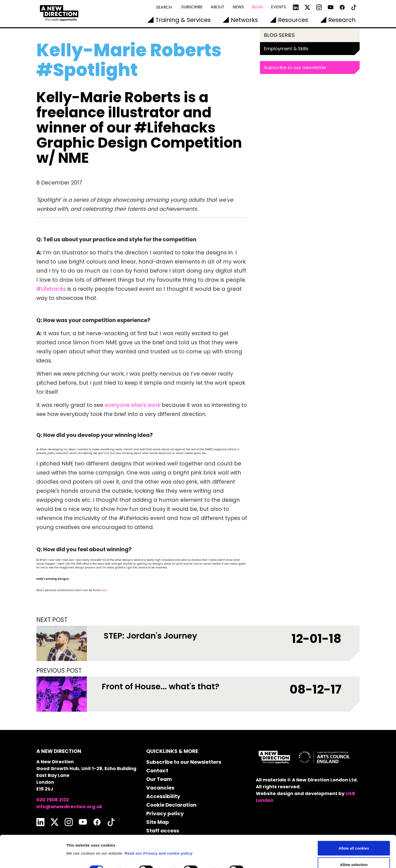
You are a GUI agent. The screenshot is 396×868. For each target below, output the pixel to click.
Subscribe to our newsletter (295, 68)
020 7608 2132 (53, 800)
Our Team (159, 779)
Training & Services (183, 20)
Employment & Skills (286, 49)
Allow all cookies (354, 821)
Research (342, 20)
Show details (265, 843)
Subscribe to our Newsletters (184, 762)
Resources (293, 20)
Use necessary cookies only (354, 854)
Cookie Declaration (171, 805)
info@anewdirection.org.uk (69, 807)
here (104, 590)
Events (278, 7)
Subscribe (192, 7)
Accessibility (163, 796)
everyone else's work (132, 405)
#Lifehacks (51, 289)
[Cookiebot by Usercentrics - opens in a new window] (33, 858)
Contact (157, 771)
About (218, 7)
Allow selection (354, 838)
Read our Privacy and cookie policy (159, 826)
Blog (257, 7)
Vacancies (160, 788)
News (238, 7)
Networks (244, 20)
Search (164, 7)
